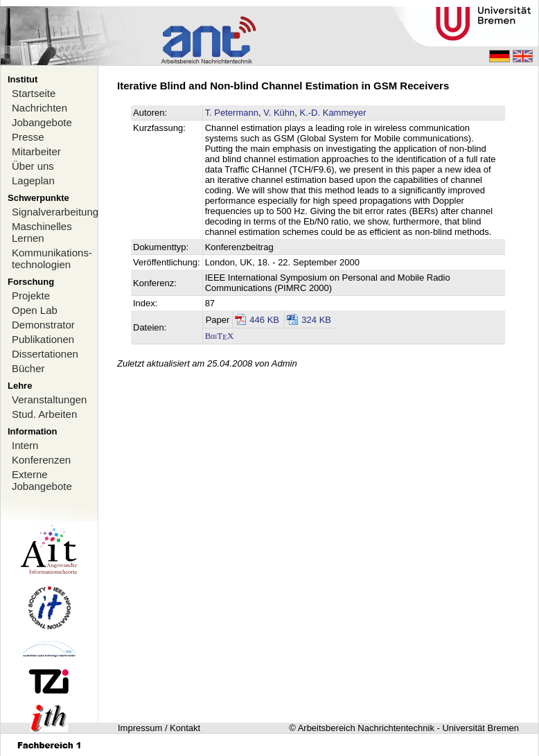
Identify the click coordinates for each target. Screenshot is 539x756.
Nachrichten (39, 108)
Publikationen (43, 339)
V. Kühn (279, 113)
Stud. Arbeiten (44, 414)
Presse (28, 137)
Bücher (28, 368)
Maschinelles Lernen (42, 232)
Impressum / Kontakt (159, 728)
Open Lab (35, 310)
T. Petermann (232, 113)
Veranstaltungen (49, 399)
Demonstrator (43, 325)
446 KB (264, 320)
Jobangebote (42, 122)
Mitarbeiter (36, 151)
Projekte (31, 296)
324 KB (316, 320)
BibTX (220, 336)
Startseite (34, 93)
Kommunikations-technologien (52, 258)
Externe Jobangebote (42, 480)
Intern (25, 445)
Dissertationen (45, 354)
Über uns (33, 166)
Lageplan (33, 181)
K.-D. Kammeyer (333, 113)
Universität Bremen (480, 728)
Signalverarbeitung (55, 212)
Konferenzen (41, 460)
